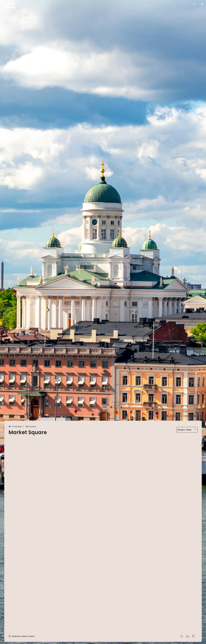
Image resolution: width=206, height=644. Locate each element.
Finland (17, 426)
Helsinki (31, 426)
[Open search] (194, 4)
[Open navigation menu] (202, 4)
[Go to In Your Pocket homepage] (9, 7)
